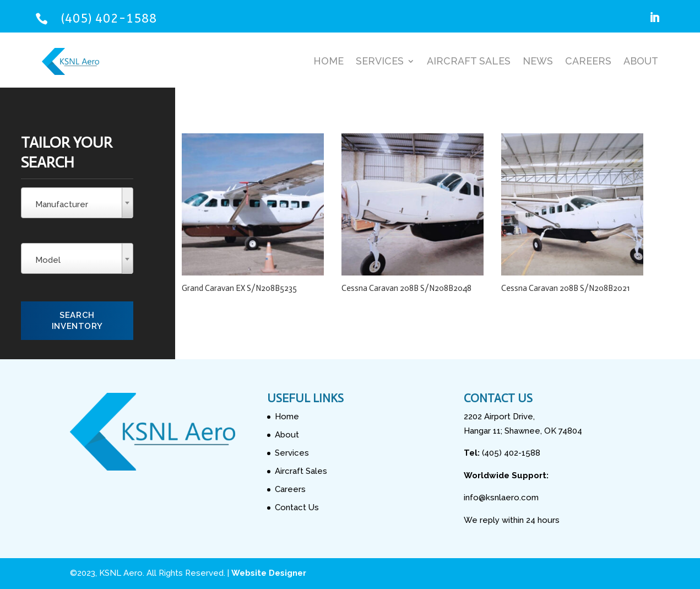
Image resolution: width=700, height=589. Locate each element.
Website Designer (269, 573)
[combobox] (77, 203)
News (538, 61)
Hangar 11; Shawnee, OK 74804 (523, 431)
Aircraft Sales (469, 61)
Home (329, 61)
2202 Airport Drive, (499, 417)
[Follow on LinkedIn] (654, 18)
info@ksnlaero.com (501, 498)
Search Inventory (77, 321)
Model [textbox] (48, 260)
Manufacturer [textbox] (62, 204)
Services (380, 61)
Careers (588, 61)
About (641, 61)
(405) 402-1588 (109, 18)
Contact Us (297, 507)
